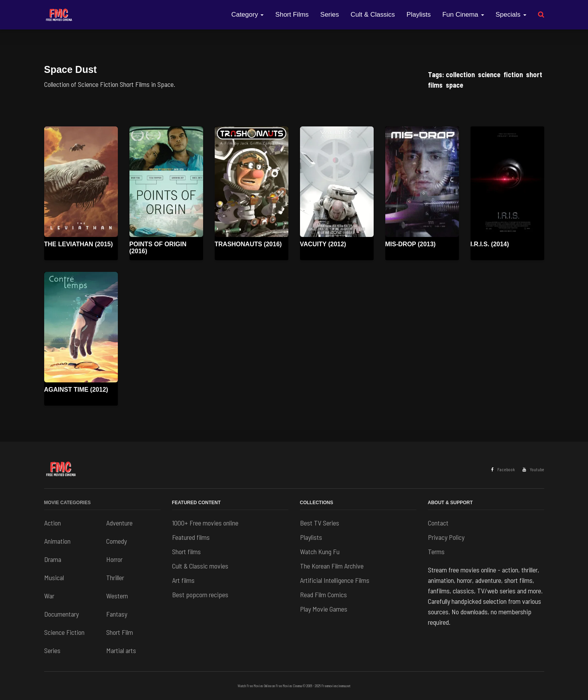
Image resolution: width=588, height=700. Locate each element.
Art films (183, 580)
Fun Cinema (463, 15)
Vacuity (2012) (323, 244)
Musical (54, 577)
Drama (53, 559)
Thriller (115, 577)
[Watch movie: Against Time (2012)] (81, 327)
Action (53, 523)
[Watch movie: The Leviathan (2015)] (81, 182)
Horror (114, 559)
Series (329, 15)
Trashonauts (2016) (248, 244)
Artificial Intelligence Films (335, 580)
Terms (436, 551)
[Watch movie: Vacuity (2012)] (337, 182)
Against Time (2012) (76, 390)
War (49, 596)
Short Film (120, 632)
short (534, 74)
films (435, 85)
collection (460, 74)
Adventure (119, 523)
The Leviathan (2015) (79, 244)
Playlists (419, 15)
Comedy (116, 541)
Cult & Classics (373, 15)
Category (248, 15)
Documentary (61, 614)
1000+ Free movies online (205, 523)
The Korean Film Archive (332, 566)
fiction (513, 74)
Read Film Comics (323, 595)
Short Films (292, 15)
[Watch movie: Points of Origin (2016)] (166, 182)
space (454, 85)
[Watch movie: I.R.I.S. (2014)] (507, 182)
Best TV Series (320, 523)
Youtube (533, 469)
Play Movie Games (324, 609)
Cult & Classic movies (200, 566)
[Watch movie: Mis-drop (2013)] (422, 182)
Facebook (503, 469)
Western (117, 596)
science (489, 74)
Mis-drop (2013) (410, 244)
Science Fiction (64, 632)
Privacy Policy (446, 537)
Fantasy (117, 614)
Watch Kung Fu (320, 551)
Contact (438, 523)
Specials (511, 15)
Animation (57, 541)
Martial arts (121, 650)
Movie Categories (67, 503)
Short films (186, 551)
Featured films (191, 537)
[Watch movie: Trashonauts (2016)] (252, 182)
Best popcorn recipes (200, 595)
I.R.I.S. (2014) (490, 244)
